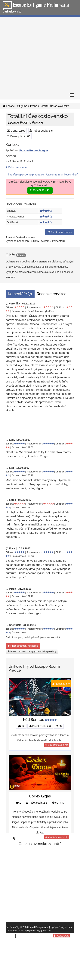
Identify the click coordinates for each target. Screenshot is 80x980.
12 (21, 726)
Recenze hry (61, 684)
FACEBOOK (61, 936)
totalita (21, 255)
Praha (34, 106)
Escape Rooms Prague (34, 150)
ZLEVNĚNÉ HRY (40, 190)
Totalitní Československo (55, 106)
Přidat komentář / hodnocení (23, 646)
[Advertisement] (35, 54)
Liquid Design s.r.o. (38, 927)
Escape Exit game (15, 106)
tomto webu (37, 936)
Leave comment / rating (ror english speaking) (32, 651)
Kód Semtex (34, 720)
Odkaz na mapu (16, 167)
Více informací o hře (57, 745)
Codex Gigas (40, 796)
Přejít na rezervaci (60, 232)
